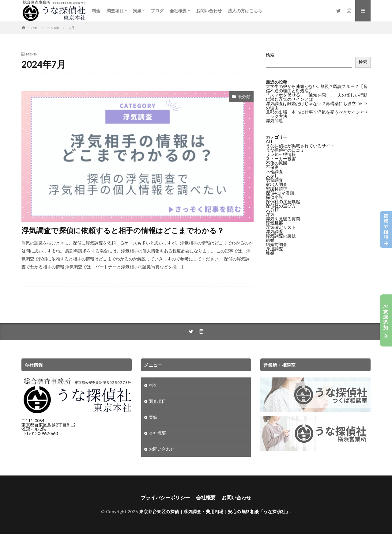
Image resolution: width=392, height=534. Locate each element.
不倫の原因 (277, 163)
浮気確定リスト (281, 227)
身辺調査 (274, 249)
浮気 (270, 214)
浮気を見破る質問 (283, 219)
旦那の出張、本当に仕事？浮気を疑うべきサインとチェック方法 (317, 114)
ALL (269, 141)
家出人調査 (277, 184)
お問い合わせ (209, 11)
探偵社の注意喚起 (283, 201)
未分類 (244, 97)
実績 (137, 11)
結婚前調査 (277, 244)
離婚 (270, 253)
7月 (72, 28)
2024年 (53, 28)
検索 (270, 55)
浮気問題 (274, 121)
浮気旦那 (274, 223)
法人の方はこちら (245, 11)
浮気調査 (274, 231)
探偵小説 (274, 197)
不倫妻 (272, 167)
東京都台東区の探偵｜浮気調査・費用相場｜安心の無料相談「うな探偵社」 (215, 511)
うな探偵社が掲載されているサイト (300, 146)
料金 (96, 11)
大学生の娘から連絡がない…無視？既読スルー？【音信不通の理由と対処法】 (317, 88)
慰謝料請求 (277, 189)
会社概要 (178, 11)
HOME (32, 28)
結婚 (270, 240)
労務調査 (274, 180)
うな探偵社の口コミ (285, 150)
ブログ (157, 11)
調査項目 (115, 11)
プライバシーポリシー (165, 497)
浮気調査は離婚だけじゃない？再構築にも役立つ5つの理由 (316, 106)
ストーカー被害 (281, 159)
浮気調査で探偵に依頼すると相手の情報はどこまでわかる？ (123, 230)
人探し (272, 176)
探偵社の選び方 (281, 206)
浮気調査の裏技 (281, 236)
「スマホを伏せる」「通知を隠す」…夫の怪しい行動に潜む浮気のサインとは (317, 97)
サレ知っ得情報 (281, 154)
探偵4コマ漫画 (280, 193)
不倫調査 (274, 171)
